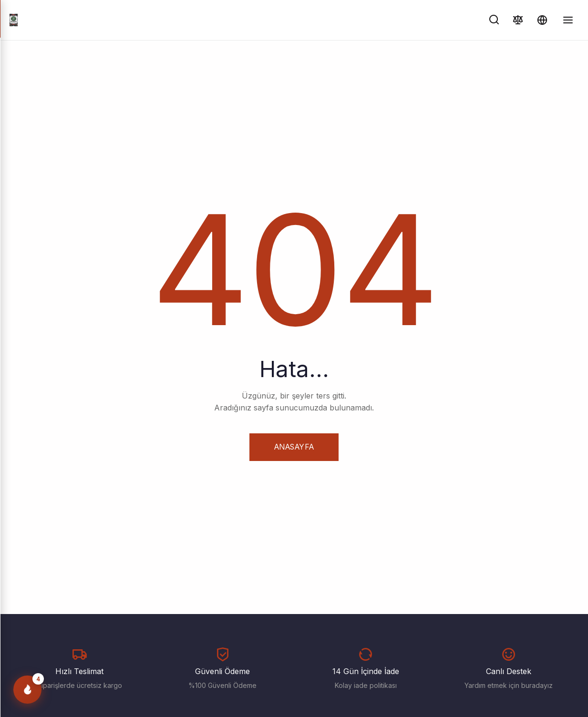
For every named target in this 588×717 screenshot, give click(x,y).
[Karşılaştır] (518, 20)
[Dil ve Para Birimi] (542, 20)
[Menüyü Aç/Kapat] (568, 20)
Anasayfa (294, 447)
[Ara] (494, 20)
